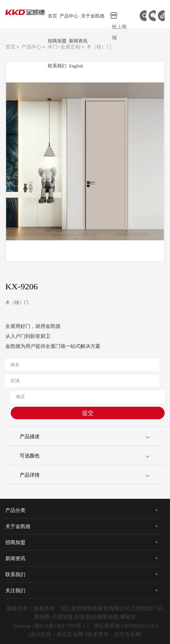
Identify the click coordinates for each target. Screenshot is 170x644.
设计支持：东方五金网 (56, 634)
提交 (88, 413)
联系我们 (57, 66)
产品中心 (69, 16)
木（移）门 (99, 47)
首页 (52, 16)
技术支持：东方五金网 (114, 634)
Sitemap (22, 626)
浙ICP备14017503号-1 (60, 626)
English (76, 66)
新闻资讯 (78, 41)
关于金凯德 (93, 16)
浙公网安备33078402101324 (126, 626)
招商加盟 (57, 41)
